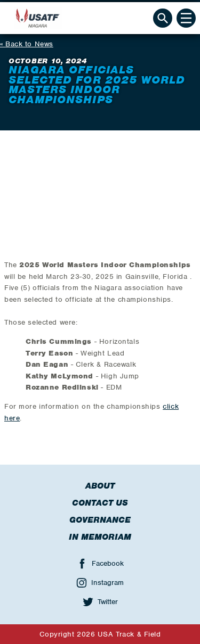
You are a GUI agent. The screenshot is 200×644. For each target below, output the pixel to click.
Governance (100, 520)
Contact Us (100, 503)
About (100, 486)
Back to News (29, 44)
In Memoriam (100, 537)
